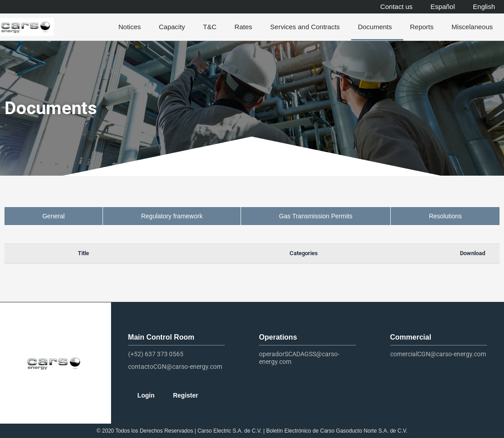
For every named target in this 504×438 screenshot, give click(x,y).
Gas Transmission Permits (316, 216)
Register (186, 395)
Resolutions (445, 216)
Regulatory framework (172, 216)
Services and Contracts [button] (307, 27)
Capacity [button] (174, 27)
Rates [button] (246, 27)
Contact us (397, 7)
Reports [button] (424, 27)
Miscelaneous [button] (474, 27)
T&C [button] (212, 27)
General (54, 216)
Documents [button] (377, 27)
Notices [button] (132, 27)
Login (146, 395)
